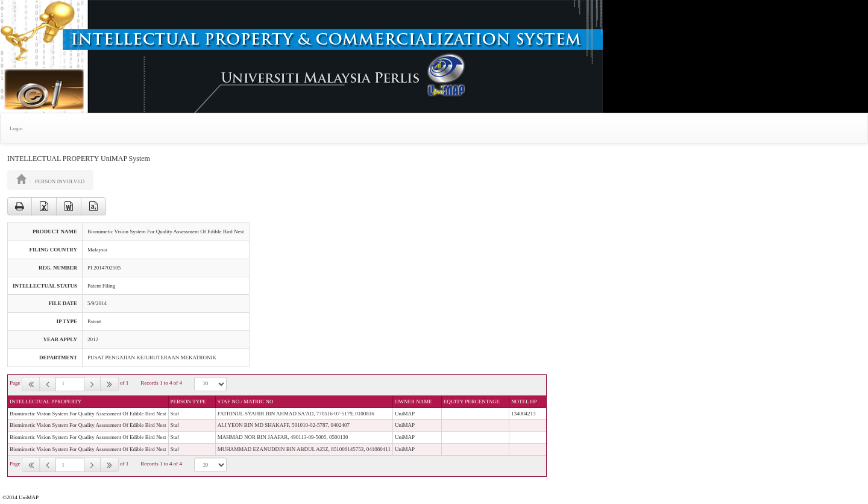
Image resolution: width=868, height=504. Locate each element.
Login (16, 128)
